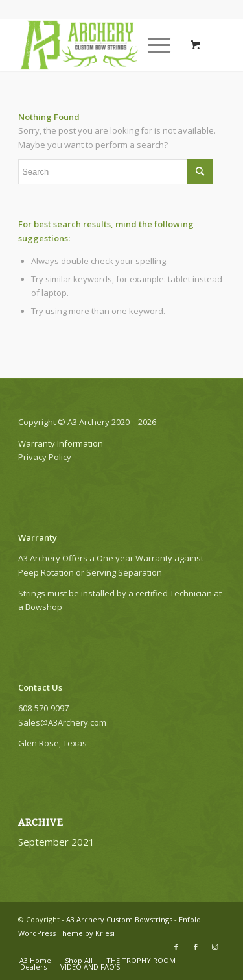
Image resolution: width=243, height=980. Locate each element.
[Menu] (153, 45)
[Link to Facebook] (176, 947)
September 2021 (56, 842)
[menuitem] (35, 961)
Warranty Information (62, 443)
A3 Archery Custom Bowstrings (119, 919)
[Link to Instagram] (215, 947)
